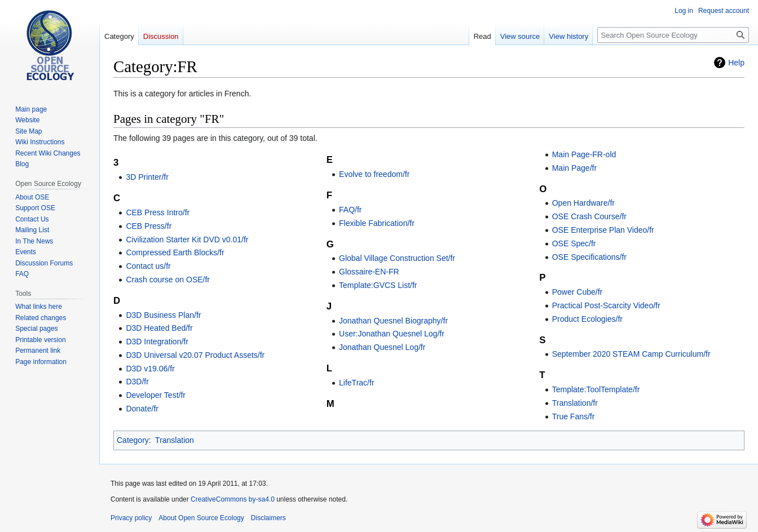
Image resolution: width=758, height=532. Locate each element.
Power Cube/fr (577, 292)
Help (736, 63)
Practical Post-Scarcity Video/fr (606, 305)
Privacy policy (131, 518)
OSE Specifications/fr (589, 257)
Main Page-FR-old (584, 154)
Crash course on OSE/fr (168, 280)
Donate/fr (142, 409)
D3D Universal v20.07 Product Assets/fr (195, 355)
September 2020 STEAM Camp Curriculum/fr (631, 354)
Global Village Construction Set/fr (397, 258)
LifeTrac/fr (357, 383)
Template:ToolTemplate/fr (596, 389)
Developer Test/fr (156, 395)
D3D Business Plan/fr (163, 315)
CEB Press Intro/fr (158, 212)
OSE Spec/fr (574, 243)
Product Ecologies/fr (587, 319)
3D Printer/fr (147, 177)
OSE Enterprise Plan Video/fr (603, 230)
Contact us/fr (148, 266)
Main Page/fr (574, 168)
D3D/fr (137, 382)
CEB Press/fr (149, 226)
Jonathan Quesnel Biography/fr (393, 321)
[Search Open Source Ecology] (673, 35)
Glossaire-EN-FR (369, 272)
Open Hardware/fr (583, 203)
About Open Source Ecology (201, 518)
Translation (175, 440)
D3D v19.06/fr (150, 369)
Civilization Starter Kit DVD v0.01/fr (187, 240)
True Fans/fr (574, 416)
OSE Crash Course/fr (589, 216)
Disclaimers (268, 518)
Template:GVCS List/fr (378, 285)
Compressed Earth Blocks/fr (175, 252)
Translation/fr (575, 403)
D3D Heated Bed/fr (159, 328)
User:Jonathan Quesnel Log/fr (392, 334)
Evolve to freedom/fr (374, 174)
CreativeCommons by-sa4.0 (233, 499)
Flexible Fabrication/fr (377, 223)
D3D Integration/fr (157, 342)
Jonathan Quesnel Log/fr (382, 347)
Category (133, 440)
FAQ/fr (350, 210)
